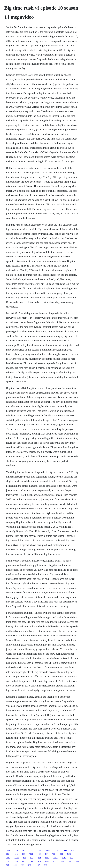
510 (8, 861)
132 (72, 858)
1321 (40, 850)
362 (39, 858)
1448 (65, 850)
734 (45, 865)
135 (24, 858)
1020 (31, 854)
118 (23, 854)
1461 (8, 858)
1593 (55, 858)
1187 (38, 865)
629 (55, 861)
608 (22, 865)
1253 (31, 850)
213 (30, 865)
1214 (47, 861)
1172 (48, 850)
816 (23, 850)
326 (73, 850)
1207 (69, 854)
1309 (8, 850)
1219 (56, 850)
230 (16, 850)
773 (62, 861)
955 (77, 861)
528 (8, 865)
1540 (47, 858)
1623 (17, 858)
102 (39, 854)
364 (32, 861)
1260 (24, 861)
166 (70, 861)
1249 (16, 861)
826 (39, 861)
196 (47, 854)
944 (61, 854)
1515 (16, 854)
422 (15, 865)
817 (32, 858)
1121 (64, 858)
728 (54, 854)
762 (8, 854)
